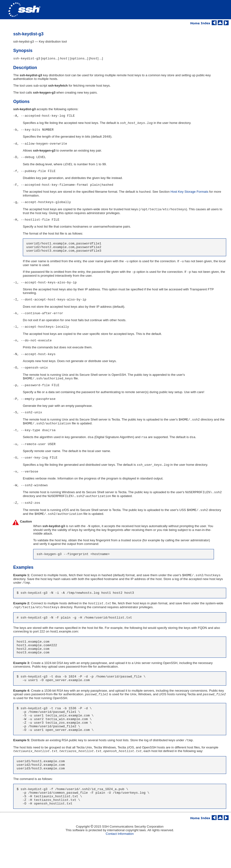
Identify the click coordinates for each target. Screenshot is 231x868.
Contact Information (120, 863)
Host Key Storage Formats (190, 198)
